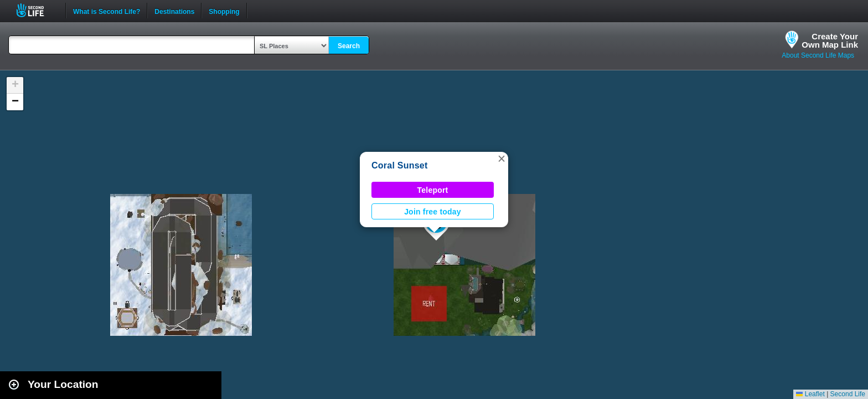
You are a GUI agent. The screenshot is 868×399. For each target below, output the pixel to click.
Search (349, 46)
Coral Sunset (400, 165)
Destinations (174, 11)
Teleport (433, 190)
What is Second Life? (107, 11)
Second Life (36, 10)
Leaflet (810, 394)
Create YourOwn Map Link (830, 40)
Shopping (224, 11)
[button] (502, 158)
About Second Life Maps (818, 55)
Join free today (433, 212)
